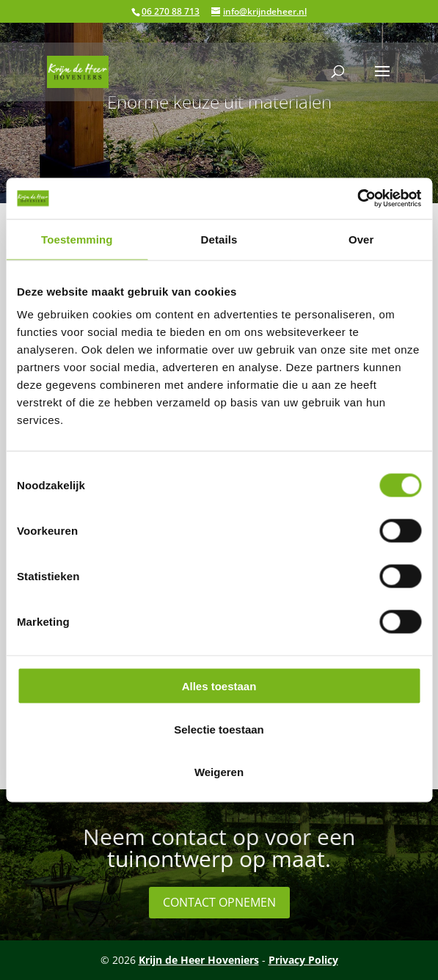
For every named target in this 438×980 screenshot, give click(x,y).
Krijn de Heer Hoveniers (199, 960)
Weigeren (219, 772)
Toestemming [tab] (77, 239)
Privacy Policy (303, 960)
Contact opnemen (219, 902)
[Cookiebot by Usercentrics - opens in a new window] (357, 199)
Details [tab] (219, 239)
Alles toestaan (219, 686)
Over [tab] (361, 239)
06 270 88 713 (171, 11)
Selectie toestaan (219, 729)
